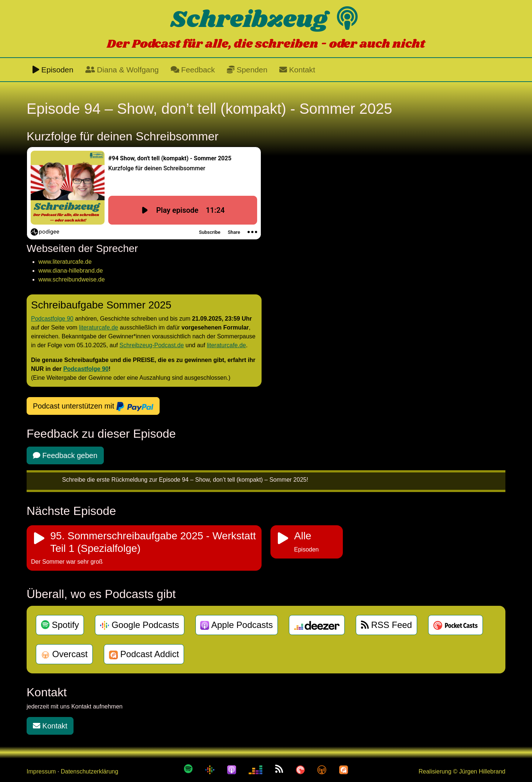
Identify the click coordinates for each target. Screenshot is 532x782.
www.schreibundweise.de (72, 279)
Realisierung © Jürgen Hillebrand (462, 771)
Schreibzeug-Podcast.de (151, 345)
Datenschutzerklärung (89, 771)
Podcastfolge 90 (52, 319)
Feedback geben (65, 455)
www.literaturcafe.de (65, 262)
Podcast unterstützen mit (93, 407)
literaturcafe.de (99, 327)
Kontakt (297, 70)
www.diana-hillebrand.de (71, 271)
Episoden (53, 70)
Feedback (193, 70)
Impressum (41, 771)
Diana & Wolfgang (122, 70)
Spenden (247, 70)
